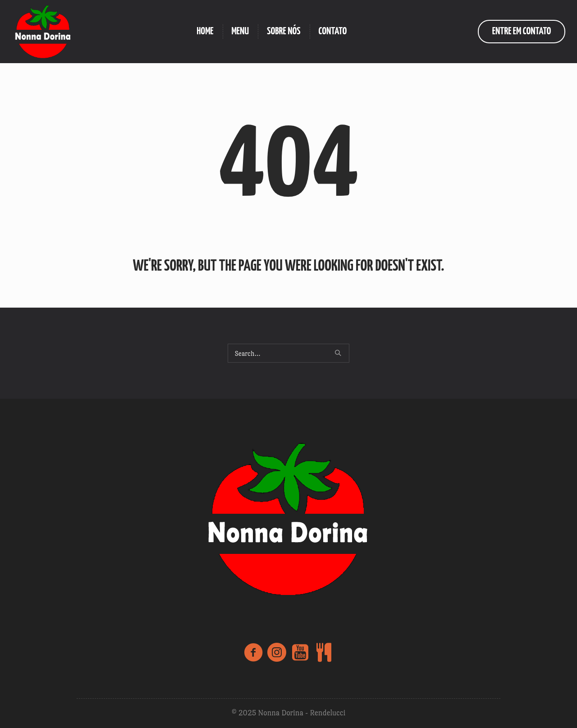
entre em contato (522, 31)
